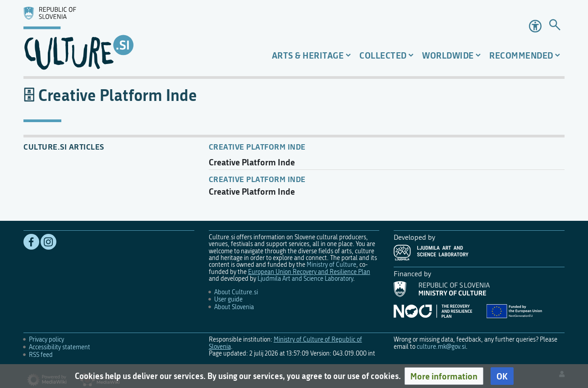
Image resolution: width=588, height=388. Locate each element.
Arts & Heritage (308, 55)
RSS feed (41, 355)
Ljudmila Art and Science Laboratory (305, 279)
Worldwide (448, 55)
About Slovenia (234, 307)
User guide (228, 299)
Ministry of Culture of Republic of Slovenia (285, 343)
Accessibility (535, 26)
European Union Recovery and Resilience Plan (309, 272)
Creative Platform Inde (257, 146)
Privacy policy (46, 340)
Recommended (521, 55)
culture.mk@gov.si (441, 347)
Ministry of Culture (331, 265)
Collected (383, 55)
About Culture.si (236, 292)
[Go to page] (554, 26)
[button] (444, 376)
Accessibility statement (60, 347)
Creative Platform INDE (257, 179)
